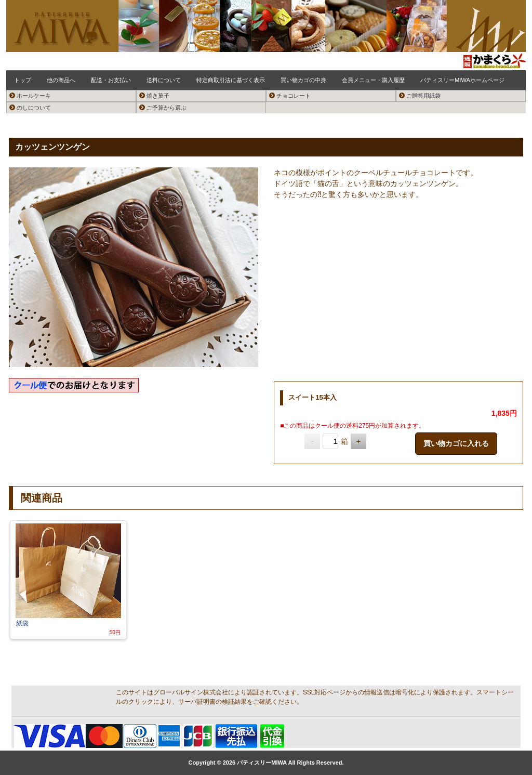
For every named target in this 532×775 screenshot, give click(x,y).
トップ (23, 80)
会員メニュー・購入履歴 (373, 80)
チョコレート (290, 96)
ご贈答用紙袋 (420, 96)
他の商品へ (61, 80)
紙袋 (23, 623)
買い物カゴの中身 (303, 80)
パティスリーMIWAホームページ (462, 80)
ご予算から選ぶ (163, 108)
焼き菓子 (154, 96)
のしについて (30, 108)
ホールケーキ (30, 96)
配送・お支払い (111, 80)
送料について (164, 80)
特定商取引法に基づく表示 (231, 80)
